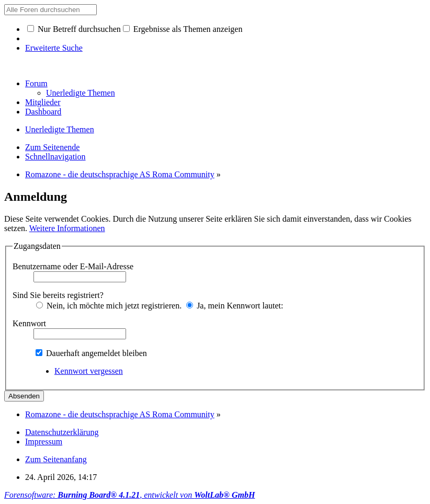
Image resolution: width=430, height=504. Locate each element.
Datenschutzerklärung (62, 432)
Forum (36, 83)
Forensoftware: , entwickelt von (129, 495)
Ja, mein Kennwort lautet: (235, 306)
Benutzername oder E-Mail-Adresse (73, 266)
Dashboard (43, 112)
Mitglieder (43, 102)
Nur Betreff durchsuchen (74, 29)
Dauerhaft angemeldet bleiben (91, 353)
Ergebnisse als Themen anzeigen (183, 29)
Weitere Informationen (67, 228)
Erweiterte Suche (54, 48)
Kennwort (29, 323)
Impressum (44, 442)
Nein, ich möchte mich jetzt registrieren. (109, 306)
